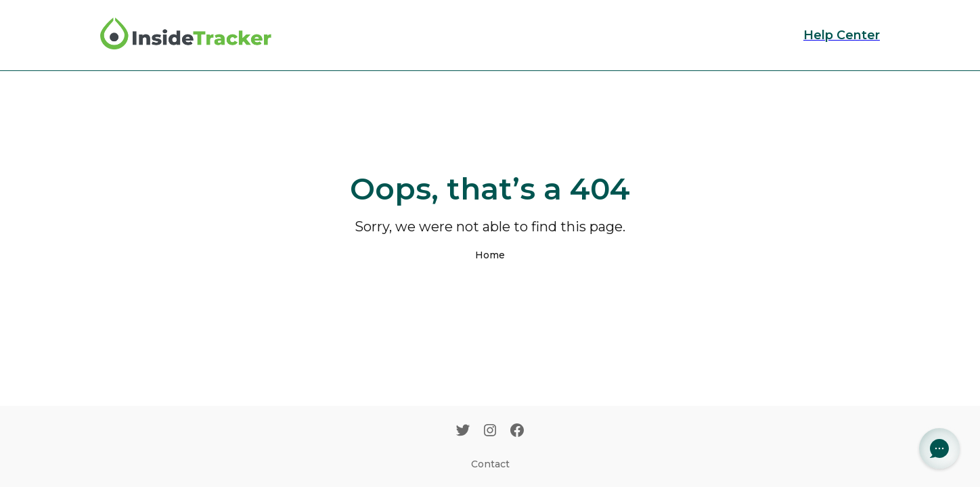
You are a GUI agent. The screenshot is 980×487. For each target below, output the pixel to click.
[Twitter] (463, 432)
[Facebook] (517, 432)
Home (490, 255)
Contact (490, 464)
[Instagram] (490, 432)
